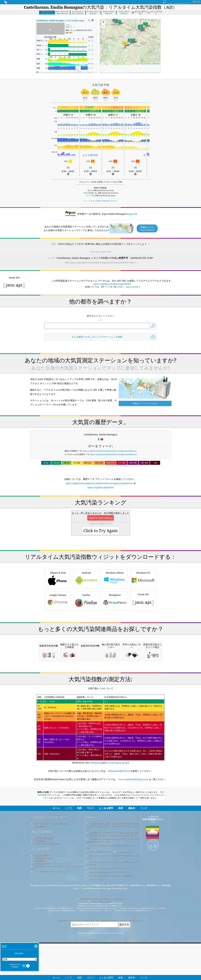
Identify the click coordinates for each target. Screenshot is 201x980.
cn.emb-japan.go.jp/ (117, 870)
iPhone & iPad (58, 614)
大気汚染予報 (40, 968)
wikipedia (95, 870)
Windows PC (143, 614)
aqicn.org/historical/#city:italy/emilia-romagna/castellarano (110, 451)
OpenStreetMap (146, 64)
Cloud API (143, 636)
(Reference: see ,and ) (100, 837)
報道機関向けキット (43, 934)
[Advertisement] (100, 512)
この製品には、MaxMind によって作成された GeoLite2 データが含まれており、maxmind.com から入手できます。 (112, 941)
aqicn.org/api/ (132, 287)
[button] (125, 45)
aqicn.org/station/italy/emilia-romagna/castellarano (114, 454)
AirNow (126, 878)
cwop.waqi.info (124, 959)
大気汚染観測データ (43, 963)
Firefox (86, 637)
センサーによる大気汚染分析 (46, 951)
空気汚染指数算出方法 (44, 965)
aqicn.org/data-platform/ (101, 487)
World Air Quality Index (145, 903)
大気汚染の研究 (42, 939)
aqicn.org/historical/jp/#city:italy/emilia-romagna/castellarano (99, 483)
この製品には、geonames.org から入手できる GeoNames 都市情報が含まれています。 (113, 948)
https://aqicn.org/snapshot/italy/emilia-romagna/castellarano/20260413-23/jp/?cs (101, 262)
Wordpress (115, 637)
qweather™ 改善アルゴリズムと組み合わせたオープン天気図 (112, 954)
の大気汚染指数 (57, 20)
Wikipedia (114, 878)
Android (86, 614)
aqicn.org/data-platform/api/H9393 (112, 284)
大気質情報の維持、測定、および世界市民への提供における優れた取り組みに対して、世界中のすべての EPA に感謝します (112, 933)
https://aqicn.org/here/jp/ (101, 252)
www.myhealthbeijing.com (133, 887)
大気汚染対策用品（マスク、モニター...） (52, 971)
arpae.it (132, 214)
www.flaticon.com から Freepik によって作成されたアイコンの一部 (113, 970)
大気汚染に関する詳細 (44, 945)
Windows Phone (115, 614)
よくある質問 (40, 957)
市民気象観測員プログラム (100, 959)
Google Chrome (58, 637)
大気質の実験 (40, 948)
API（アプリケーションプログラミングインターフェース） (56, 975)
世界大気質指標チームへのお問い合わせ (51, 931)
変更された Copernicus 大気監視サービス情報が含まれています (112, 964)
